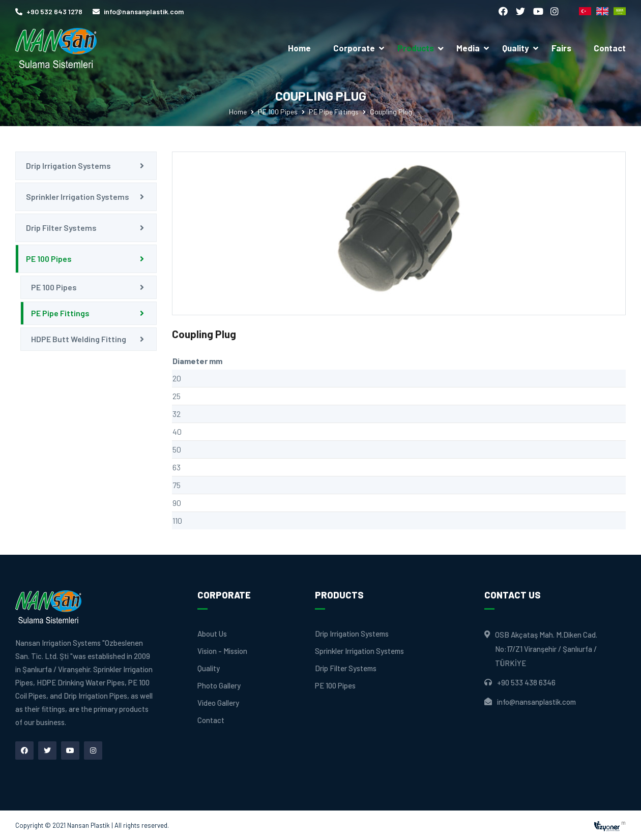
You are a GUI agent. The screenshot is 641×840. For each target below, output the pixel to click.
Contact (610, 48)
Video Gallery (218, 703)
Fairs (561, 48)
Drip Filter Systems (61, 228)
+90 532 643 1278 (49, 11)
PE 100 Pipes (278, 112)
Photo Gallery (219, 686)
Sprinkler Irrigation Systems (78, 197)
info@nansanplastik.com (138, 11)
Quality (516, 48)
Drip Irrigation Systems (68, 166)
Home (299, 48)
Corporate (354, 48)
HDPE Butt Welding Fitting (79, 339)
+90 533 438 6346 (526, 682)
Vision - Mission (222, 651)
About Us (212, 634)
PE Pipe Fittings (334, 112)
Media (468, 48)
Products (421, 48)
